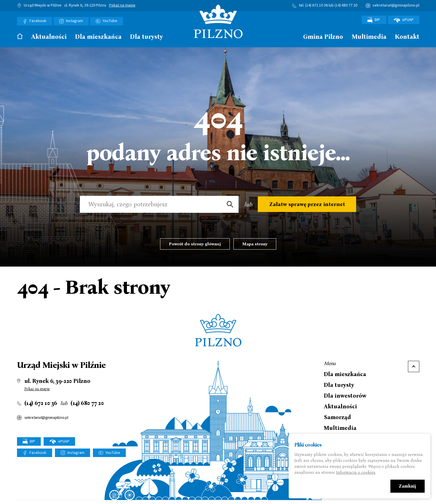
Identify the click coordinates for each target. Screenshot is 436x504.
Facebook (38, 21)
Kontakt (407, 37)
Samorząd (337, 417)
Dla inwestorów (345, 396)
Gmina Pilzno (323, 37)
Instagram (75, 21)
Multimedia (369, 37)
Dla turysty (146, 37)
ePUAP (404, 20)
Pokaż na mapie (122, 6)
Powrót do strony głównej (195, 244)
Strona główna (20, 36)
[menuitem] (20, 38)
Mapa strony (255, 244)
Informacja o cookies (356, 472)
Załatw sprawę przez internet (307, 204)
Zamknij (408, 486)
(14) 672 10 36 (316, 5)
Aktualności (49, 37)
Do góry (414, 366)
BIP (374, 20)
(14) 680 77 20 (346, 5)
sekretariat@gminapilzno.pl (396, 5)
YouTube (110, 21)
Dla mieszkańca (98, 37)
